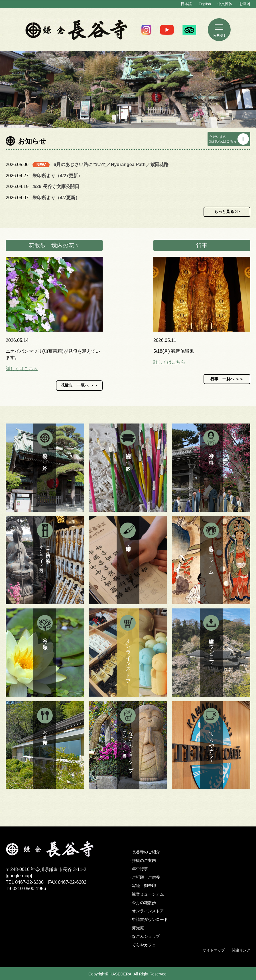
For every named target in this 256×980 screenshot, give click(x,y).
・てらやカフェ (142, 945)
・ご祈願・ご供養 (144, 877)
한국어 (245, 4)
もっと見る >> (227, 211)
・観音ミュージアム (146, 894)
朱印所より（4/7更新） (56, 198)
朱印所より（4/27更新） (57, 176)
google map (19, 876)
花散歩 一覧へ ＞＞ (79, 385)
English (205, 4)
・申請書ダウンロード (148, 919)
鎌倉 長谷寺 (77, 30)
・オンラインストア (146, 911)
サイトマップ (214, 950)
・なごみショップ (144, 936)
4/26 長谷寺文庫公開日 (56, 186)
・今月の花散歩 (142, 903)
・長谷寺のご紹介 (144, 852)
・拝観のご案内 (142, 860)
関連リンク (241, 950)
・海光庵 (136, 928)
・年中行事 (138, 869)
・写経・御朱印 (142, 886)
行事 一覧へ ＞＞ (227, 379)
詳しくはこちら (22, 369)
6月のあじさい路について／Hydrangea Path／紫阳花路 (111, 165)
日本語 (186, 4)
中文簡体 (225, 4)
